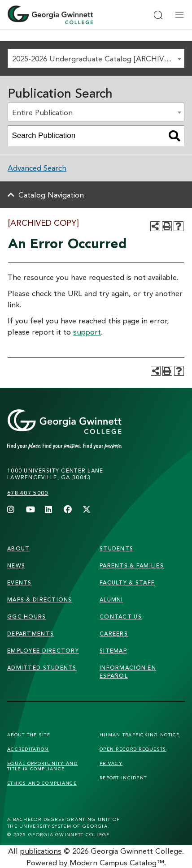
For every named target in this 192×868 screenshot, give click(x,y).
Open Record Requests (133, 749)
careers (114, 634)
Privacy (111, 763)
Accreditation (28, 749)
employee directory (43, 651)
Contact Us (121, 617)
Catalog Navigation (51, 195)
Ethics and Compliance (42, 783)
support (87, 332)
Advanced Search (37, 168)
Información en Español (128, 672)
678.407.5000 (28, 493)
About (18, 548)
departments (31, 634)
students (116, 548)
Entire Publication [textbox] (42, 112)
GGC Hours (27, 617)
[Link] (82, 430)
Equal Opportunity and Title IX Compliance (42, 766)
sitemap (113, 651)
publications (41, 851)
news (16, 565)
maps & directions (40, 599)
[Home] (50, 15)
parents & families (132, 565)
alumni (111, 599)
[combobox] (96, 58)
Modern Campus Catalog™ (117, 862)
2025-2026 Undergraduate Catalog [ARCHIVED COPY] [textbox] (98, 58)
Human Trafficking (140, 735)
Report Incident (123, 778)
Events (20, 582)
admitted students (42, 668)
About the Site (29, 735)
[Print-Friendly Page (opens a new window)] (167, 226)
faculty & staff (127, 582)
